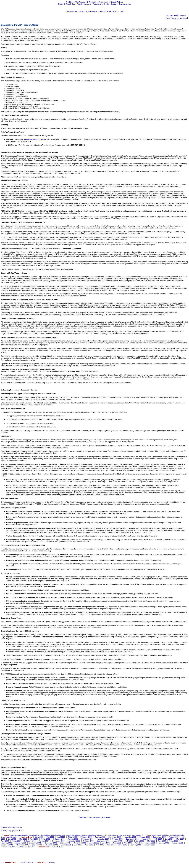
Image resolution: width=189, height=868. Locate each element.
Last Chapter (83, 817)
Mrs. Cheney (103, 2)
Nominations (53, 847)
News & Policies (117, 2)
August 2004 (146, 839)
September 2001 (52, 845)
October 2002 (65, 843)
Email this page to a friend (177, 18)
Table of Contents (94, 817)
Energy (31, 835)
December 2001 (7, 845)
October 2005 (145, 837)
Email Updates (71, 11)
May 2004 (180, 839)
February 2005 (59, 839)
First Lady (92, 2)
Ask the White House (14, 847)
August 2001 (66, 845)
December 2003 (58, 841)
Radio (7, 837)
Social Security (127, 835)
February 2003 (7, 843)
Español (82, 11)
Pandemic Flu (102, 835)
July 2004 (158, 839)
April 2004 (5, 841)
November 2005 (130, 837)
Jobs (107, 4)
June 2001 (89, 845)
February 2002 (164, 843)
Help (122, 11)
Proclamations (174, 835)
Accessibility (92, 11)
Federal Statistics (26, 862)
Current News (156, 835)
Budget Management (16, 835)
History (52, 862)
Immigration (68, 835)
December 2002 (35, 843)
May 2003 (151, 841)
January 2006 (100, 837)
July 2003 (129, 841)
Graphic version (125, 4)
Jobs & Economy (77, 835)
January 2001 (150, 845)
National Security (93, 835)
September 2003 (103, 841)
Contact (114, 4)
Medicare (85, 835)
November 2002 (51, 843)
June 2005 (12, 839)
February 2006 (86, 837)
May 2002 (128, 843)
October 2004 (117, 839)
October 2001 (37, 845)
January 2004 (44, 841)
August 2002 (94, 843)
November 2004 (103, 839)
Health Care (37, 835)
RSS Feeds (13, 837)
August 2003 (117, 841)
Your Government (84, 4)
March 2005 (46, 839)
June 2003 (140, 841)
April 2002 (139, 843)
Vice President (81, 2)
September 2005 (159, 837)
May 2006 (50, 837)
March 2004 (17, 841)
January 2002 (178, 843)
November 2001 (23, 845)
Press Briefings (165, 835)
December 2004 (87, 839)
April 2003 (162, 841)
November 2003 (74, 841)
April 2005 (34, 839)
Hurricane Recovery (58, 835)
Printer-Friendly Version (176, 15)
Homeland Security (46, 835)
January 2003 (21, 843)
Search (102, 11)
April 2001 (111, 845)
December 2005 (115, 837)
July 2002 (106, 843)
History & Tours (64, 4)
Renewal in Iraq (118, 835)
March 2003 (174, 841)
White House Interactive (27, 847)
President (69, 2)
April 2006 (61, 837)
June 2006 (39, 837)
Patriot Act (110, 835)
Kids (73, 4)
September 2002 (80, 843)
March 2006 (73, 837)
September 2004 (132, 839)
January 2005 (73, 839)
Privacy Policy (112, 11)
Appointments (98, 4)
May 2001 (100, 845)
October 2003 (88, 841)
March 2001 (122, 845)
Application (60, 847)
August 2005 (174, 837)
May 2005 (23, 839)
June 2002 (117, 843)
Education (25, 835)
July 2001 (78, 845)
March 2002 (150, 843)
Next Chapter (106, 817)
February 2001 (136, 845)
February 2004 (30, 841)
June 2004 (169, 839)
